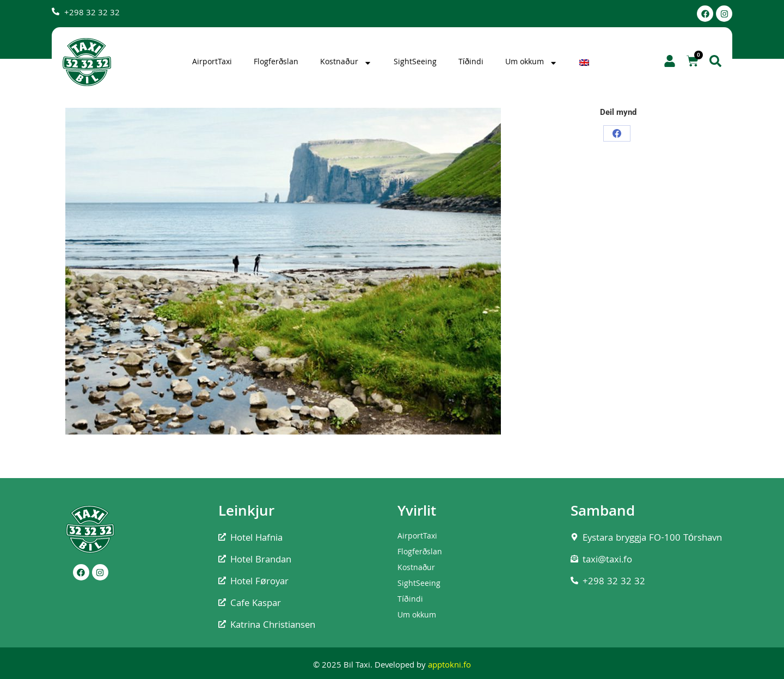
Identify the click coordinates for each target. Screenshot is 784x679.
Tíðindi (471, 63)
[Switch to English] (586, 63)
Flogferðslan (276, 63)
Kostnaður (346, 63)
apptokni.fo (449, 666)
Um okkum (531, 63)
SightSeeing (415, 63)
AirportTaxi (212, 63)
